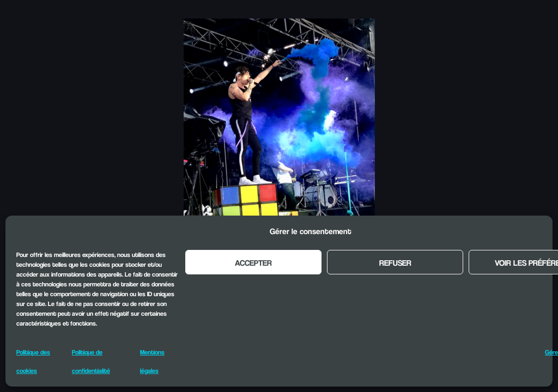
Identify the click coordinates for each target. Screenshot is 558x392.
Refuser (395, 262)
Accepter (253, 262)
